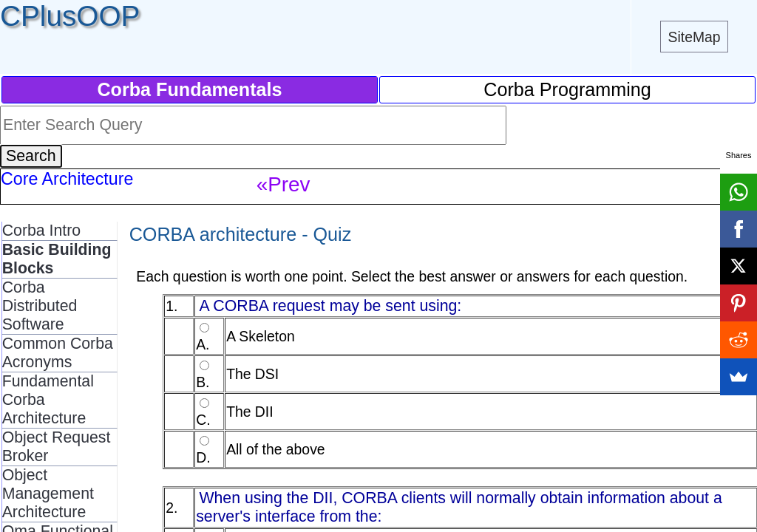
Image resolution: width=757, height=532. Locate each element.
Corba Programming (567, 89)
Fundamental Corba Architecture (48, 400)
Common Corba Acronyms (58, 353)
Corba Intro (41, 231)
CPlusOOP (70, 16)
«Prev (284, 184)
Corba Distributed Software (40, 306)
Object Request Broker (57, 447)
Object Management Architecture (48, 494)
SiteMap (695, 37)
